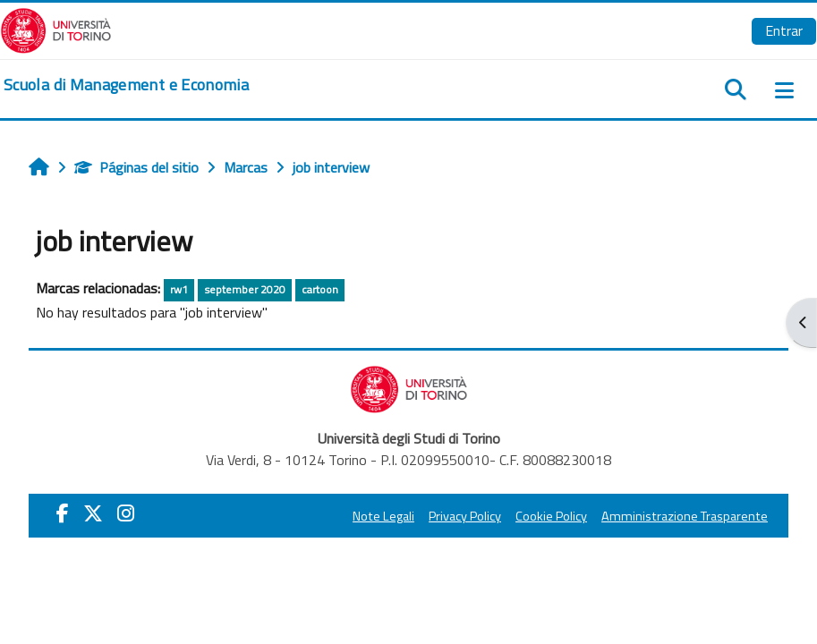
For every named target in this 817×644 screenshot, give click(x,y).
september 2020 (245, 289)
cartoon (320, 289)
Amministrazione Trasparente (685, 516)
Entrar (784, 30)
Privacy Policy (465, 516)
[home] (126, 85)
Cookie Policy (551, 516)
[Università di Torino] (56, 29)
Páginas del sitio (136, 167)
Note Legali (383, 516)
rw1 (179, 289)
